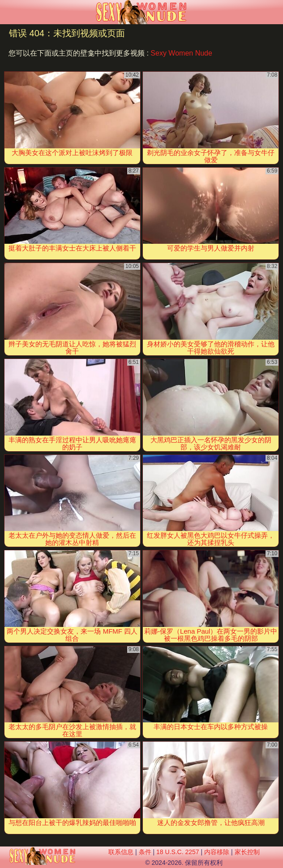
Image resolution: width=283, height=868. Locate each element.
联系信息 (121, 852)
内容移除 (217, 852)
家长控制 (247, 852)
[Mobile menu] (8, 12)
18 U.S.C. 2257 (178, 852)
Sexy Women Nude (181, 53)
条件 (145, 852)
